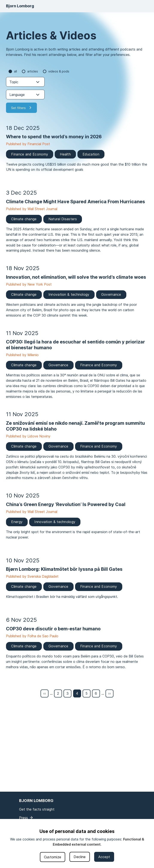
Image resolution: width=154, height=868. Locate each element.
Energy (17, 522)
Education (91, 154)
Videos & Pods (59, 71)
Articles (33, 71)
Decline (80, 857)
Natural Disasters (63, 219)
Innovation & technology (69, 294)
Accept (104, 857)
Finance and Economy (30, 154)
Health (65, 154)
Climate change (24, 219)
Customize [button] (53, 857)
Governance (111, 294)
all (15, 71)
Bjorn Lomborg (20, 6)
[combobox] (25, 82)
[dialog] (77, 843)
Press (23, 818)
